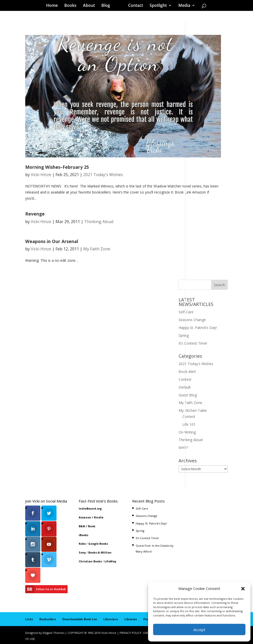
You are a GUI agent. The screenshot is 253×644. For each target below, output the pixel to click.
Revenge (35, 214)
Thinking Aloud (99, 222)
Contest (185, 379)
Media (182, 6)
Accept (199, 630)
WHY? (183, 448)
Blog (107, 6)
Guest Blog (188, 395)
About (91, 6)
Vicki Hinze (41, 175)
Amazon (85, 517)
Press (147, 618)
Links (29, 618)
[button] (243, 589)
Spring (184, 335)
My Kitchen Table (193, 410)
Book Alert (187, 372)
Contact (134, 6)
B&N (82, 526)
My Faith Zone (97, 249)
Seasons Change (192, 320)
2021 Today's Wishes (103, 175)
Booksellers (48, 618)
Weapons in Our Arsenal (52, 241)
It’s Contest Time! (193, 343)
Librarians (111, 618)
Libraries (131, 618)
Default (185, 387)
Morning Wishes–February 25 (57, 167)
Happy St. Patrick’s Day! (198, 328)
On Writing (187, 432)
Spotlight (156, 6)
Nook (92, 526)
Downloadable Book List (80, 618)
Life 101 (189, 424)
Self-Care (186, 312)
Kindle (99, 517)
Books (72, 6)
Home (54, 6)
